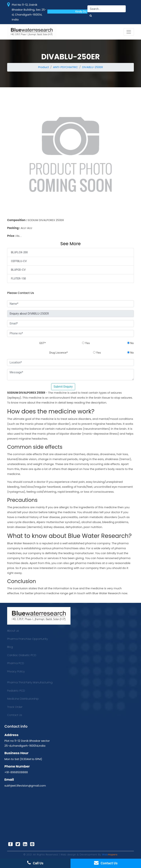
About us (13, 631)
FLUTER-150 (18, 279)
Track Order (15, 707)
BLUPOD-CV (18, 270)
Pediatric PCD (16, 691)
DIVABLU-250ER (92, 67)
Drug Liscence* (59, 353)
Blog (10, 647)
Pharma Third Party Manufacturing (30, 682)
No (131, 343)
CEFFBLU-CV (19, 261)
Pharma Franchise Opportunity (27, 639)
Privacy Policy (16, 671)
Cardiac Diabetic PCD (22, 655)
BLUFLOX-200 (19, 252)
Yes (86, 343)
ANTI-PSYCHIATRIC (65, 67)
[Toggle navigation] (129, 32)
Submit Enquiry (63, 387)
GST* (43, 343)
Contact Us (15, 715)
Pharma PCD (16, 663)
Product (44, 67)
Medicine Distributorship (23, 699)
